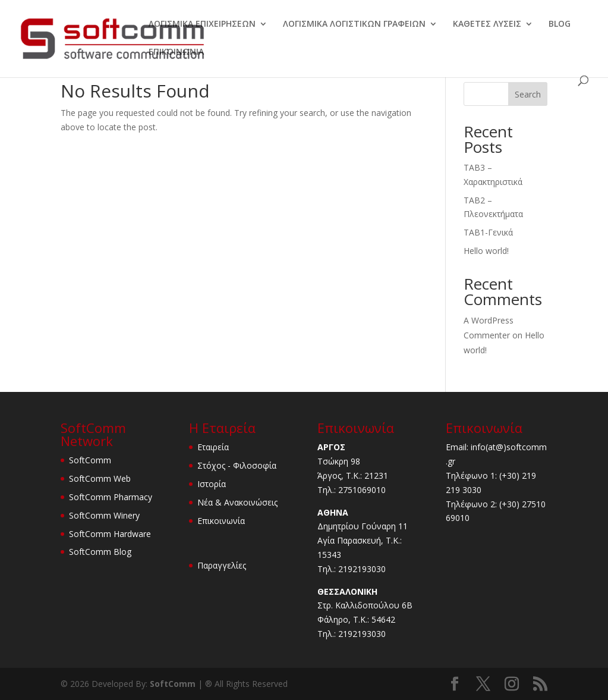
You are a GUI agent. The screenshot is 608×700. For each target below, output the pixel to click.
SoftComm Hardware (110, 534)
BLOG (560, 24)
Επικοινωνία (221, 521)
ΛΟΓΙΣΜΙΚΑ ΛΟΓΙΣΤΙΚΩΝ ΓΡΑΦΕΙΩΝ (354, 24)
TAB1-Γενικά (488, 232)
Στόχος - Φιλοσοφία (237, 465)
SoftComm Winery (104, 515)
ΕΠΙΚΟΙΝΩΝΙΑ (176, 52)
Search (528, 94)
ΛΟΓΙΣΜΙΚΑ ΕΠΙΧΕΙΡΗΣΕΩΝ (202, 24)
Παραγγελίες (222, 565)
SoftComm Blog (100, 552)
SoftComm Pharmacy (111, 497)
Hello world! (486, 251)
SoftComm (90, 460)
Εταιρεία (213, 447)
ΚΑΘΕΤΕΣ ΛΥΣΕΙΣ (487, 24)
